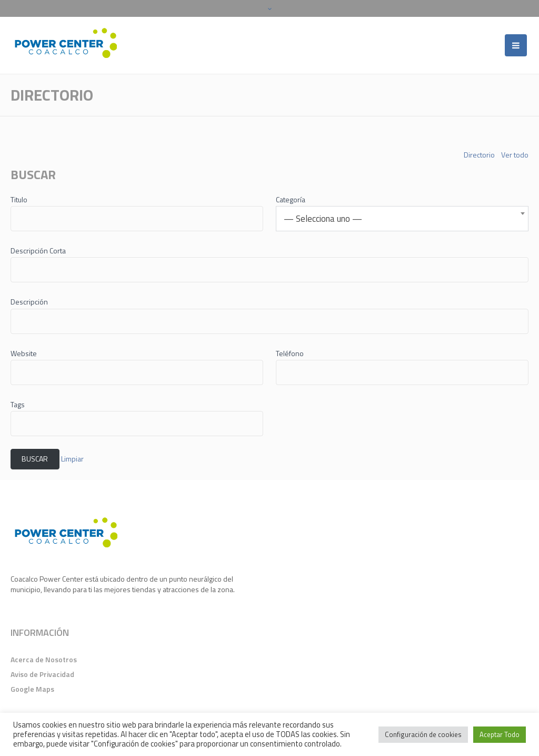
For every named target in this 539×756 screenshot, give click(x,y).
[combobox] (402, 219)
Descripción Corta (38, 251)
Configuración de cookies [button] (423, 734)
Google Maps (32, 689)
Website (24, 353)
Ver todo (515, 155)
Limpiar (72, 459)
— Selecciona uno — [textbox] (323, 219)
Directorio (479, 155)
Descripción (29, 302)
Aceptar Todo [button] (500, 734)
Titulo (19, 199)
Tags (18, 404)
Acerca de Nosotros (44, 659)
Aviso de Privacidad (42, 674)
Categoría (291, 199)
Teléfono (290, 353)
